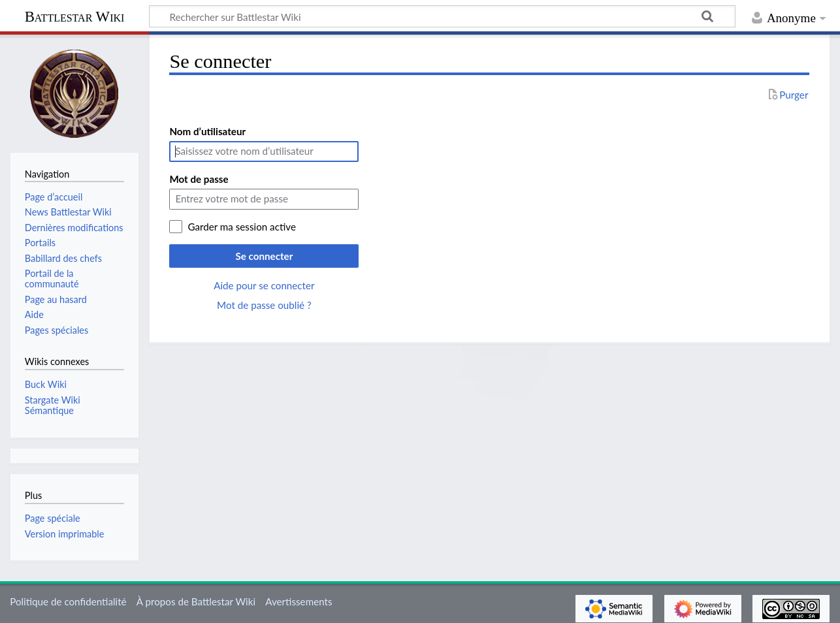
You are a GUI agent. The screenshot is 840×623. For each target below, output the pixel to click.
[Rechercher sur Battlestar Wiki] (442, 16)
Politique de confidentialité (68, 601)
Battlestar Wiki (75, 17)
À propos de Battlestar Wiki (196, 601)
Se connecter (264, 256)
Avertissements (299, 601)
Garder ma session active (242, 227)
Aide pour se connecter (264, 285)
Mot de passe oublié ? (264, 305)
